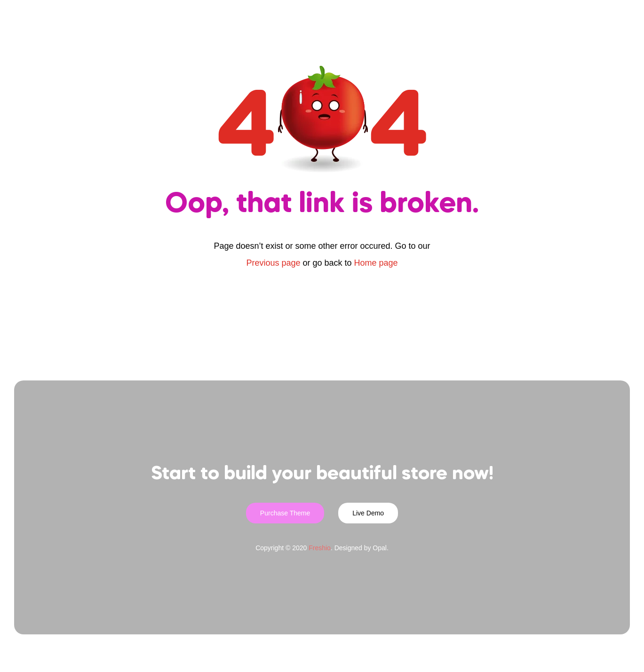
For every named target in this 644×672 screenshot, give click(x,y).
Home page (376, 263)
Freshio (320, 548)
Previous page (273, 263)
